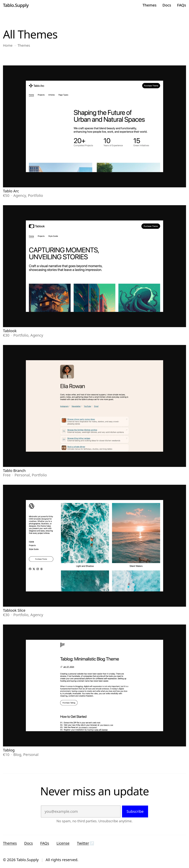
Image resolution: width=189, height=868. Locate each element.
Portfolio (35, 195)
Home (8, 45)
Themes (149, 5)
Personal (22, 475)
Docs (167, 5)
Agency (20, 195)
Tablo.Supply (16, 5)
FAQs (182, 5)
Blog (17, 755)
